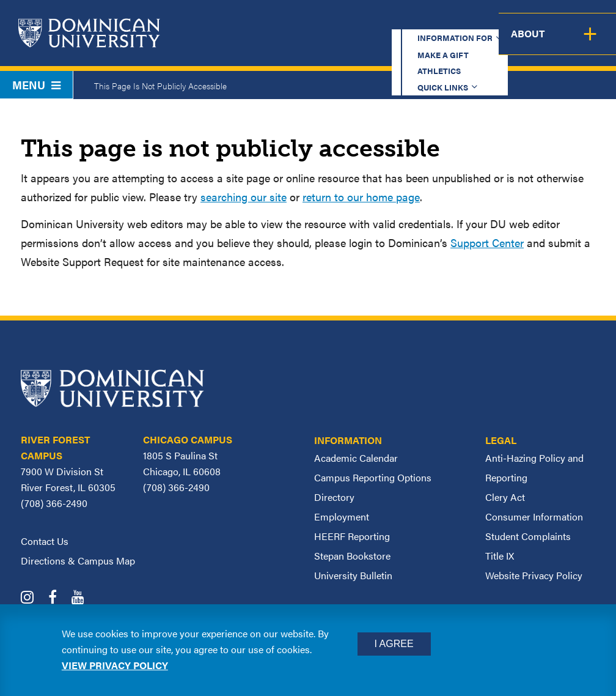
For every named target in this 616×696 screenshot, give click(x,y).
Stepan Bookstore (352, 556)
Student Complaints (528, 536)
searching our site (244, 197)
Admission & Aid (318, 43)
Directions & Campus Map (78, 561)
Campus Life (523, 43)
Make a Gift (318, 21)
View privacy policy (115, 665)
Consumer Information (534, 516)
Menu (36, 85)
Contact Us (45, 541)
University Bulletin (353, 575)
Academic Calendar (356, 458)
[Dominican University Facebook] (59, 598)
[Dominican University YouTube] (84, 598)
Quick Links (461, 21)
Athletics (390, 21)
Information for (221, 21)
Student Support (426, 43)
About (590, 43)
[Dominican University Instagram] (33, 598)
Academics (228, 43)
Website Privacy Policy (534, 575)
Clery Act (505, 497)
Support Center (487, 242)
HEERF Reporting (352, 536)
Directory (334, 497)
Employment (342, 516)
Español (540, 21)
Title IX (500, 556)
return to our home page (361, 197)
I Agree (394, 644)
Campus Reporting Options (373, 477)
